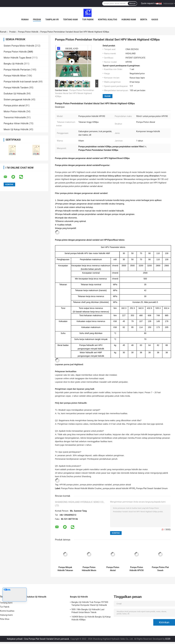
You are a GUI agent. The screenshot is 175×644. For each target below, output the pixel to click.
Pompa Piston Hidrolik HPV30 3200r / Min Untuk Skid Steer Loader (137, 569)
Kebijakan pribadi (15, 639)
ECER (168, 639)
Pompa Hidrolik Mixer (15, 76)
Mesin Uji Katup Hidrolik (16, 129)
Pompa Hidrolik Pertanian (17, 70)
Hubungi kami (129, 20)
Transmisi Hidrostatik (15, 117)
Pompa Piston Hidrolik (28, 32)
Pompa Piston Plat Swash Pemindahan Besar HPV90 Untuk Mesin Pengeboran (160, 569)
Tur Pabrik (88, 20)
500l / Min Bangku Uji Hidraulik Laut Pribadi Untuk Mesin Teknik (88, 611)
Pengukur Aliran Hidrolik (16, 123)
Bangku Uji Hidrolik (13, 64)
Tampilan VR (52, 20)
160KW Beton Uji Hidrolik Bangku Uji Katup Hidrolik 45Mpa (91, 618)
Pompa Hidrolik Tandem (16, 88)
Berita (144, 20)
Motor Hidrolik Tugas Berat (17, 58)
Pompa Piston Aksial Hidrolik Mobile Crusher (81, 488)
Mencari (132, 3)
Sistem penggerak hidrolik (17, 100)
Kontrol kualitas (108, 20)
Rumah (25, 20)
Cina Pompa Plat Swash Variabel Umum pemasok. (47, 639)
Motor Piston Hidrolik (15, 111)
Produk (37, 20)
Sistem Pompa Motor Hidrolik (19, 46)
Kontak (108, 96)
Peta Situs (5, 619)
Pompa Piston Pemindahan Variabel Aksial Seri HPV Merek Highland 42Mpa (75, 93)
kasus (155, 20)
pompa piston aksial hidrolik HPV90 (119, 488)
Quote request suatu (150, 3)
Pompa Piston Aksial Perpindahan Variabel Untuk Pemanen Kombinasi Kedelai (113, 569)
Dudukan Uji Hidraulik (15, 94)
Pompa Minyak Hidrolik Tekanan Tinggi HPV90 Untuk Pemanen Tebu (65, 569)
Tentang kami (70, 20)
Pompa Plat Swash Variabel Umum (152, 488)
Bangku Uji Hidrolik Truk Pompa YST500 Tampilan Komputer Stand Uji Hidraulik (90, 604)
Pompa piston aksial (14, 106)
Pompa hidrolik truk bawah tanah (21, 82)
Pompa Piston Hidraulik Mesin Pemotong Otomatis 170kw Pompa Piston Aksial (89, 569)
